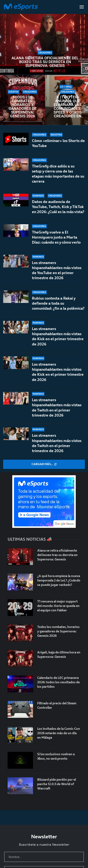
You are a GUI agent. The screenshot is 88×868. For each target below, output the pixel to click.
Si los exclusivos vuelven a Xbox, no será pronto (56, 756)
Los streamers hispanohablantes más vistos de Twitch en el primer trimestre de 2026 (57, 443)
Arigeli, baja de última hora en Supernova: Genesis (59, 654)
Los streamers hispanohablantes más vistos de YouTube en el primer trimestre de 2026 (57, 270)
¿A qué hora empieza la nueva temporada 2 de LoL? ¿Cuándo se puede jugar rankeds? (59, 580)
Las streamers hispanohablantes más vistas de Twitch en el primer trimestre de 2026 (57, 411)
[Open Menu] (82, 7)
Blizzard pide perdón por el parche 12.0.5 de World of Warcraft (57, 784)
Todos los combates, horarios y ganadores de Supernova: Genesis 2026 (22, 107)
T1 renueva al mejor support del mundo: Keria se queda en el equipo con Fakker (58, 606)
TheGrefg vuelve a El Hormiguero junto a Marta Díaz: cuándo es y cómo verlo (56, 237)
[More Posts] (44, 464)
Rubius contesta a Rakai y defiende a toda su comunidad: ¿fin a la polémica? (58, 303)
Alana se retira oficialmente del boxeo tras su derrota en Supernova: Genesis (45, 62)
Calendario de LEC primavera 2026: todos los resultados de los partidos (58, 682)
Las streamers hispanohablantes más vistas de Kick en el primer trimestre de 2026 (58, 338)
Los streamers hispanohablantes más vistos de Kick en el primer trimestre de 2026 (58, 377)
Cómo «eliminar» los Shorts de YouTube (58, 143)
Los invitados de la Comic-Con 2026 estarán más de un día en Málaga (59, 733)
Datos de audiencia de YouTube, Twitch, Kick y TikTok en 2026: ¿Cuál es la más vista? (58, 207)
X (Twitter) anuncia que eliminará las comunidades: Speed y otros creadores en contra (67, 107)
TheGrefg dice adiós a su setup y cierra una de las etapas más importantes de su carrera (58, 174)
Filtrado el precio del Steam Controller (57, 705)
